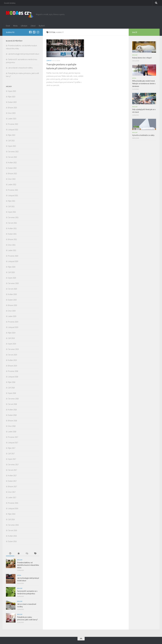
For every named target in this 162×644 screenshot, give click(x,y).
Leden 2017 (12, 497)
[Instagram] (38, 32)
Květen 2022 (12, 163)
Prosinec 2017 (13, 437)
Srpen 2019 (12, 344)
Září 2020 (11, 272)
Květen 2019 (12, 360)
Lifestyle (24, 26)
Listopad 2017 (13, 443)
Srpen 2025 (12, 91)
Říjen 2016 (12, 514)
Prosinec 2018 (13, 371)
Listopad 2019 (13, 327)
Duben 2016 (12, 541)
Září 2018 (11, 388)
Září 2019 (11, 338)
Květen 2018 (12, 410)
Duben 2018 (12, 415)
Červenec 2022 (13, 152)
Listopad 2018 (13, 377)
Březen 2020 (12, 305)
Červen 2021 (12, 223)
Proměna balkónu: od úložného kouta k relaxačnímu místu (28, 565)
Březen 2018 (12, 421)
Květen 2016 (12, 536)
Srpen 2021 (12, 212)
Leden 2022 (12, 184)
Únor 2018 (12, 426)
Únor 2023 (12, 113)
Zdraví (33, 26)
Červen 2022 (12, 157)
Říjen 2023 (12, 97)
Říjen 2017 (12, 448)
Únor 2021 (12, 245)
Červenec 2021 (13, 217)
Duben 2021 (12, 234)
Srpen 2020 (12, 278)
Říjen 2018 (12, 382)
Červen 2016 (12, 530)
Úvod (8, 26)
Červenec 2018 (13, 399)
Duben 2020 (12, 300)
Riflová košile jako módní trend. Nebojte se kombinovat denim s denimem (144, 84)
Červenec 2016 (13, 525)
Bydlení (42, 26)
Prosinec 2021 (13, 190)
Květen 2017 (12, 476)
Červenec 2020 (13, 283)
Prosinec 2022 (13, 124)
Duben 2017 (12, 481)
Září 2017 (11, 454)
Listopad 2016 (13, 508)
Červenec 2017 (13, 465)
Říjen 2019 (12, 333)
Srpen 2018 (12, 393)
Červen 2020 (12, 289)
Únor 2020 (12, 311)
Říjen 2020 (12, 267)
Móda (15, 26)
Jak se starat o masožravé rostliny (21, 68)
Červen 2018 (12, 404)
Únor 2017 (12, 492)
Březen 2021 (12, 239)
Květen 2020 (12, 294)
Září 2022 (11, 141)
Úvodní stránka (10, 3)
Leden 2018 (12, 432)
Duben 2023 (12, 102)
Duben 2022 (12, 168)
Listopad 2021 (13, 195)
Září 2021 (11, 206)
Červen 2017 (12, 470)
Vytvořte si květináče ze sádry (143, 135)
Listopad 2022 (13, 130)
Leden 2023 (12, 119)
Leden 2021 (12, 250)
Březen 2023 (12, 108)
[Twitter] (34, 32)
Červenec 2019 (13, 349)
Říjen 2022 (12, 135)
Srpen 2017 (12, 459)
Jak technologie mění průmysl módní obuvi (24, 54)
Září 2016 (11, 519)
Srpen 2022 (12, 146)
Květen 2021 (12, 228)
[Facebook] (30, 32)
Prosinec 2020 (13, 256)
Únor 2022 (12, 179)
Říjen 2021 (12, 201)
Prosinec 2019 (13, 322)
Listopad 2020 (13, 261)
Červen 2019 (12, 355)
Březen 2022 (12, 174)
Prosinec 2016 (13, 503)
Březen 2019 (12, 366)
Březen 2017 (12, 486)
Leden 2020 (12, 316)
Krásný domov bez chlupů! (142, 58)
